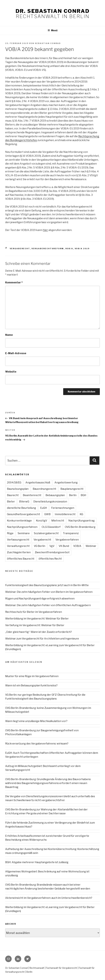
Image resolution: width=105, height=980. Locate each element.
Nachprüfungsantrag (82, 521)
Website (11, 372)
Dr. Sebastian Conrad (52, 11)
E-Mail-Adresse (16, 353)
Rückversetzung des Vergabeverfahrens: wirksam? (37, 744)
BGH (83, 495)
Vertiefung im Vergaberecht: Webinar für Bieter (35, 625)
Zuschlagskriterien (19, 552)
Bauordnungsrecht (44, 489)
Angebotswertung (66, 483)
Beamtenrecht (32, 495)
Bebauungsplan (55, 495)
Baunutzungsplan (18, 489)
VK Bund (64, 546)
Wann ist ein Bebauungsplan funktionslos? (31, 685)
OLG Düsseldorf (51, 527)
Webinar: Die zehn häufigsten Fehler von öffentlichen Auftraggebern (48, 605)
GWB (47, 514)
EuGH (44, 508)
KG (81, 514)
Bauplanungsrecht (72, 489)
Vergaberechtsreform (48, 249)
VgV (52, 546)
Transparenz (71, 533)
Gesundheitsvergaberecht (23, 514)
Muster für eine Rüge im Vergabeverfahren (32, 676)
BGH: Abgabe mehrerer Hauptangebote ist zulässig (37, 862)
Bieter (11, 502)
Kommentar (14, 282)
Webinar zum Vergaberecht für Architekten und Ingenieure (42, 639)
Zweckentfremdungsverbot (52, 552)
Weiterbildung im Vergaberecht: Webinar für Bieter (37, 619)
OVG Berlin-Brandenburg (80, 527)
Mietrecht (58, 521)
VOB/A (69, 249)
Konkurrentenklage (19, 521)
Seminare (24, 533)
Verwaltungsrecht (18, 546)
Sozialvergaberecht (46, 533)
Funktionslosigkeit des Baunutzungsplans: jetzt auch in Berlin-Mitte (47, 585)
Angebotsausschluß (38, 483)
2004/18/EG (14, 483)
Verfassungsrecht (18, 540)
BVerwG (24, 502)
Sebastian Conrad (48, 43)
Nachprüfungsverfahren (22, 527)
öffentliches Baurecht (21, 559)
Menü (53, 30)
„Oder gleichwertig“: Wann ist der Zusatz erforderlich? (38, 632)
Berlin (73, 495)
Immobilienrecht (65, 514)
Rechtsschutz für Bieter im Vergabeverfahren (34, 612)
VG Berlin (40, 546)
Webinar (91, 546)
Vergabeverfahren (67, 540)
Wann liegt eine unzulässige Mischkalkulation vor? (36, 721)
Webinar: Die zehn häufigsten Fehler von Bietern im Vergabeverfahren (49, 592)
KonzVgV (42, 521)
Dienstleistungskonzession (50, 502)
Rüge (10, 533)
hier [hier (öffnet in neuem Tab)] (45, 230)
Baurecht (13, 495)
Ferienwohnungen (63, 508)
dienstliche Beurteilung (21, 508)
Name (9, 335)
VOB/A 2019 (82, 249)
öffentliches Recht (50, 559)
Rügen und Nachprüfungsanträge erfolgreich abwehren (40, 599)
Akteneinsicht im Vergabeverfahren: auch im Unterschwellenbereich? (49, 898)
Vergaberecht (20, 249)
